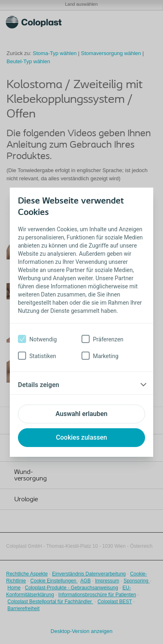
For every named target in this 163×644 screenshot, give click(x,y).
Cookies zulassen (81, 437)
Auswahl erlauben (81, 414)
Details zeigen (39, 385)
